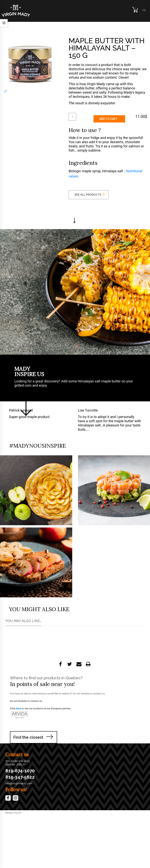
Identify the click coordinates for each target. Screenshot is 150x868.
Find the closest (28, 737)
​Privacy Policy (13, 813)
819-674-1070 (20, 771)
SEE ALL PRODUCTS (89, 194)
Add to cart (108, 119)
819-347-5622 (20, 777)
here (19, 708)
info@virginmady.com (19, 783)
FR (144, 10)
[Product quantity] (72, 117)
